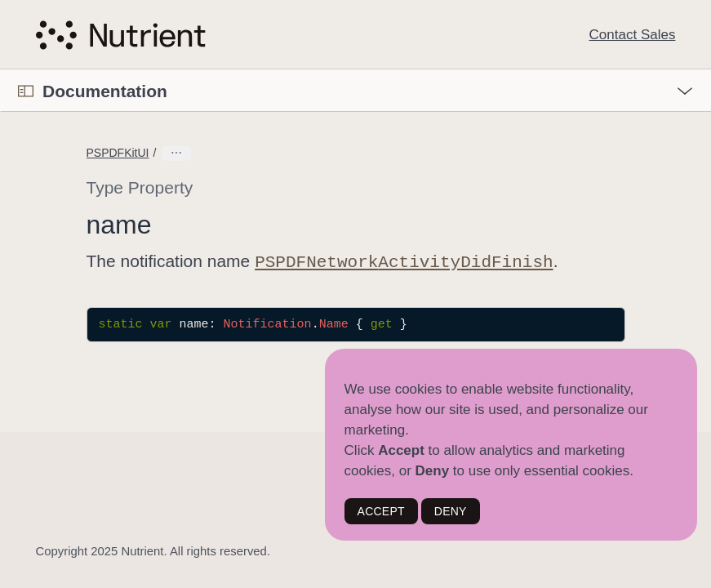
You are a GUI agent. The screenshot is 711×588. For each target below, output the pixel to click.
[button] (0, 70)
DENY (451, 511)
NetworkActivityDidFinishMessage (248, 153)
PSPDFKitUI (118, 153)
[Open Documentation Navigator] (26, 91)
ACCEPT (381, 511)
